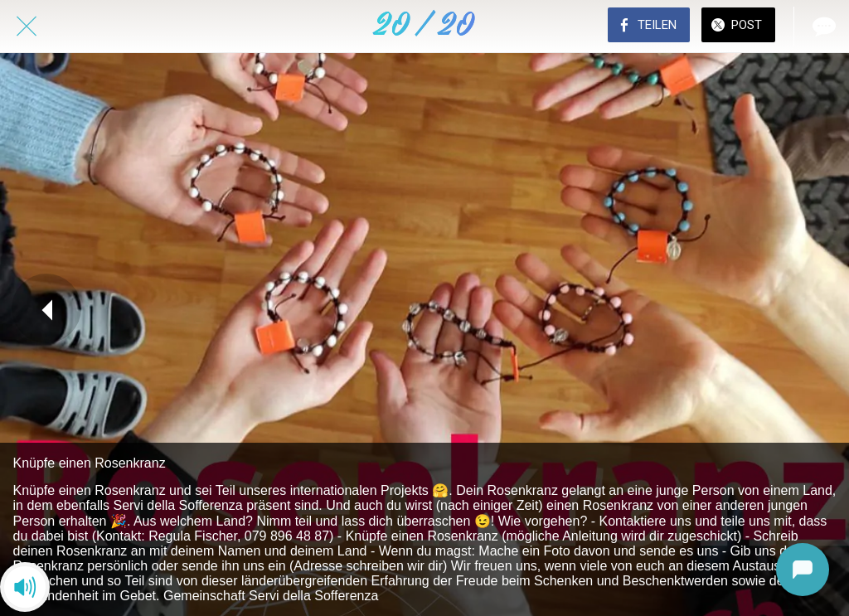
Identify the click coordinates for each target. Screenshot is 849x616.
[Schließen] (27, 27)
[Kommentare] (822, 27)
